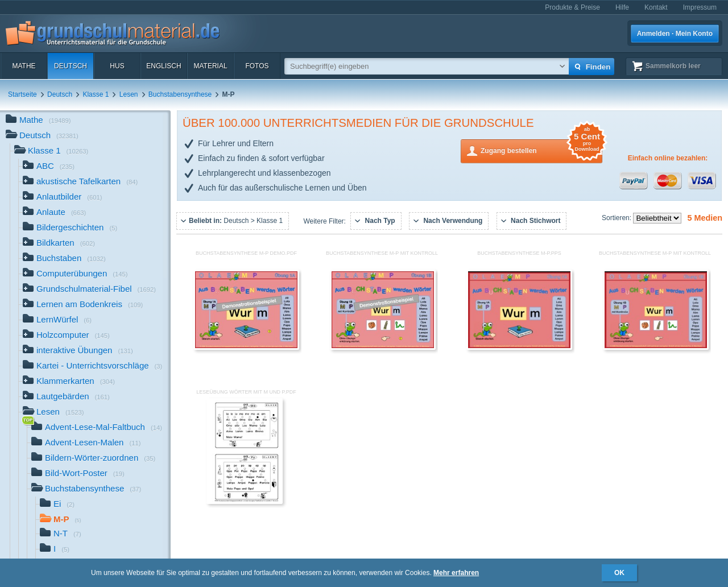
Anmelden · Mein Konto (675, 34)
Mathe (24, 66)
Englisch (164, 66)
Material (210, 66)
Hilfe (622, 7)
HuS (117, 66)
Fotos (257, 66)
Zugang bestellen (541, 150)
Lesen (129, 94)
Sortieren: (617, 218)
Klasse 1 (96, 94)
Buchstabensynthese (180, 94)
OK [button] (619, 573)
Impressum (700, 7)
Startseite (22, 94)
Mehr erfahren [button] (456, 573)
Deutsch (71, 66)
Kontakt (656, 7)
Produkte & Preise (572, 7)
